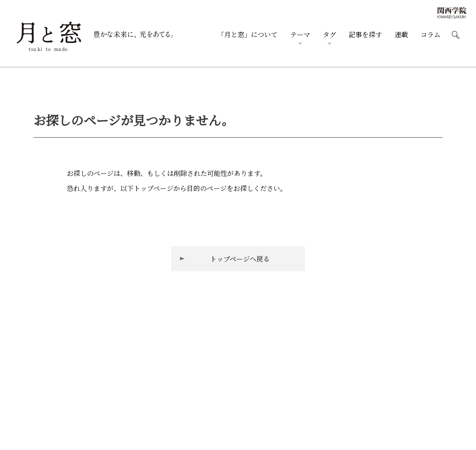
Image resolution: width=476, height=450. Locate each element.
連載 (401, 35)
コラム (430, 35)
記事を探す (365, 35)
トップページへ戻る (240, 259)
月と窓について (248, 35)
